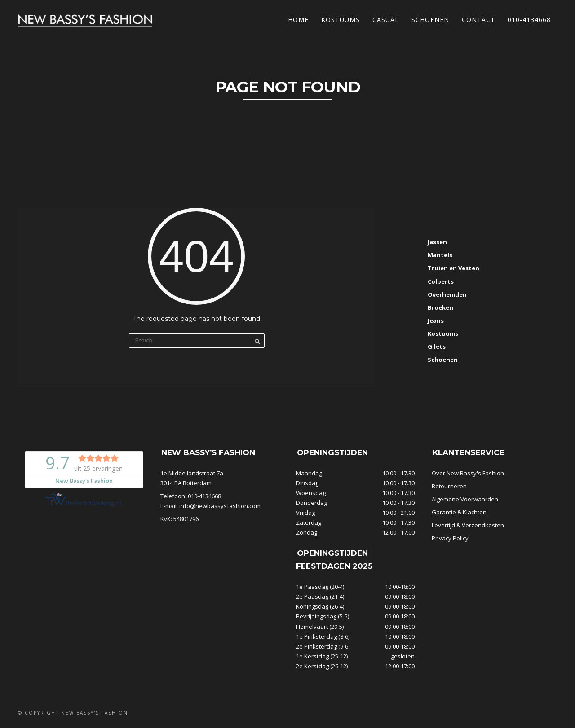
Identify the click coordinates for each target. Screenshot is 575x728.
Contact (478, 20)
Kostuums (341, 20)
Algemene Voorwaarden (465, 499)
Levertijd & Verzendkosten (468, 525)
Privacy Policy (450, 538)
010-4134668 (529, 20)
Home (298, 20)
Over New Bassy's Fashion (468, 473)
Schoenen (430, 20)
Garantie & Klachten (459, 512)
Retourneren (449, 486)
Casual (386, 20)
